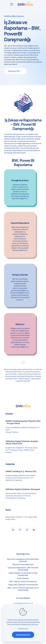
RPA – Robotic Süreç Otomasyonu (23, 581)
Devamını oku (23, 629)
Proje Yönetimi (23, 578)
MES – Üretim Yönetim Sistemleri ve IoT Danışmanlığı (23, 589)
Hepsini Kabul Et (23, 635)
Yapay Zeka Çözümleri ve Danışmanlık (23, 585)
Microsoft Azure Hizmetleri (23, 564)
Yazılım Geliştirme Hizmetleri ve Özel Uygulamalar (23, 574)
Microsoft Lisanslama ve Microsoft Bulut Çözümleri (23, 560)
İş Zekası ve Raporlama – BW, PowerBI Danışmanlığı (23, 569)
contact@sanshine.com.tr (23, 603)
